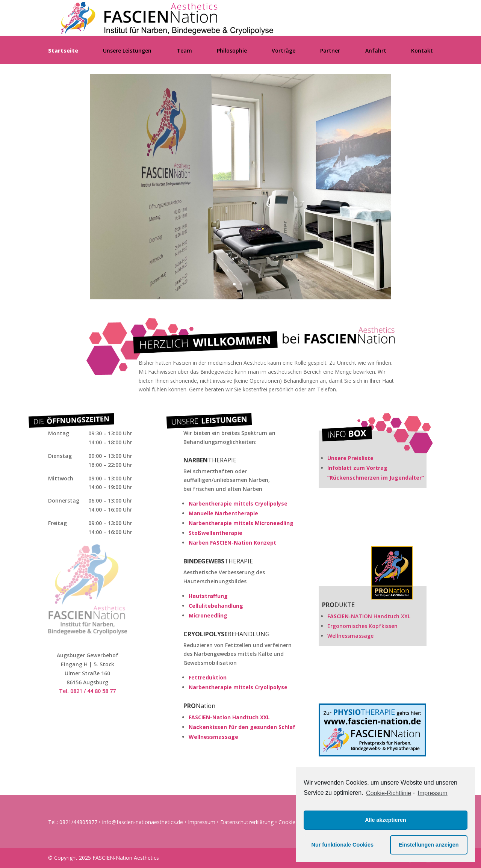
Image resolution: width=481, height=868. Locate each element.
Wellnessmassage (213, 737)
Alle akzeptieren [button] (386, 820)
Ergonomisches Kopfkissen (362, 626)
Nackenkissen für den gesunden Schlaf (242, 727)
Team (184, 51)
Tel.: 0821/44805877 (73, 822)
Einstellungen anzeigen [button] (429, 845)
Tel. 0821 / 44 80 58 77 (87, 691)
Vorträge (284, 51)
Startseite (63, 51)
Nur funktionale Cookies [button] (343, 845)
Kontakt (422, 51)
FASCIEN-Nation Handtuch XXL (229, 717)
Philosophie (232, 51)
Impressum (202, 822)
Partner (330, 51)
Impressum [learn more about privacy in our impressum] (433, 793)
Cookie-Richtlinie (389, 793)
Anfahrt (376, 51)
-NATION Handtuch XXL (369, 616)
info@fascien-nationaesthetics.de (143, 822)
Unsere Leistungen (127, 51)
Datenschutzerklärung (247, 822)
